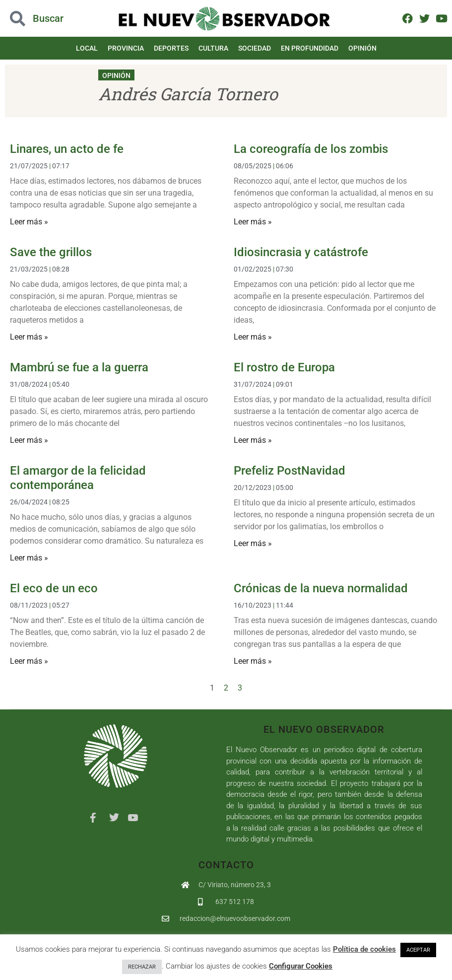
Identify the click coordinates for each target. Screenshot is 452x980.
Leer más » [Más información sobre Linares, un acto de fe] (29, 222)
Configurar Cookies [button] (301, 966)
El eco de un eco (54, 588)
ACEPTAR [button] (418, 950)
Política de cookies (364, 949)
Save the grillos (51, 252)
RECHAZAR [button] (142, 967)
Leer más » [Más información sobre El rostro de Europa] (253, 440)
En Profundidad (310, 48)
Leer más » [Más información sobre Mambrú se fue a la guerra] (29, 440)
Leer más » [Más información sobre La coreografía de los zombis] (253, 222)
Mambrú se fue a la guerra (79, 367)
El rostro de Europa (284, 367)
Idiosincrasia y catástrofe (301, 252)
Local (87, 48)
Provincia (126, 48)
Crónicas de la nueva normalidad (321, 588)
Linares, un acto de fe (67, 149)
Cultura (213, 48)
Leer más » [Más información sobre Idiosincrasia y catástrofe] (253, 337)
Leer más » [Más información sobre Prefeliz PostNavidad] (253, 543)
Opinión (362, 48)
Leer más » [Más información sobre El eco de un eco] (29, 661)
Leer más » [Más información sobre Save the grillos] (29, 337)
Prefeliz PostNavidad (290, 471)
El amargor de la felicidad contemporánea (78, 478)
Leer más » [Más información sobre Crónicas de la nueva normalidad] (253, 661)
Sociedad (255, 48)
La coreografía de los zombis (311, 149)
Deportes (171, 48)
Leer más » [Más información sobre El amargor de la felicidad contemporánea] (29, 558)
